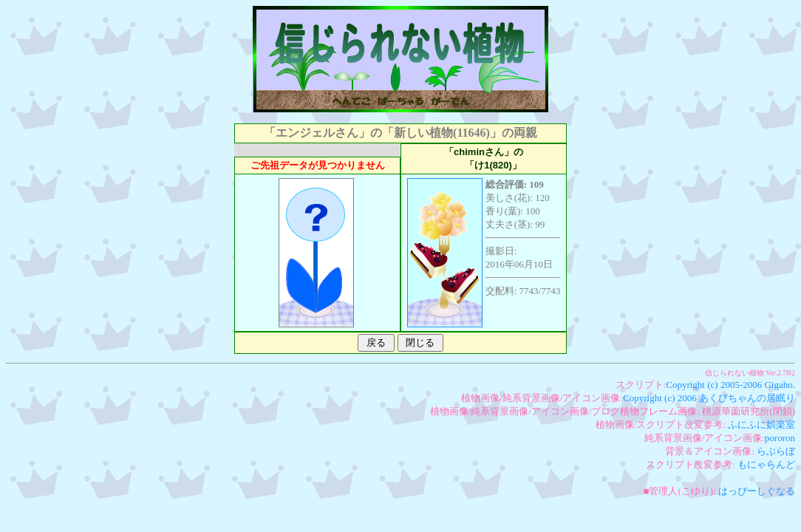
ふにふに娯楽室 (761, 424)
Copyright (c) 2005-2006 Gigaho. (730, 385)
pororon (780, 438)
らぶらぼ (776, 451)
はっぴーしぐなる (757, 491)
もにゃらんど (766, 464)
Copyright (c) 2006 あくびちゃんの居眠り (709, 398)
